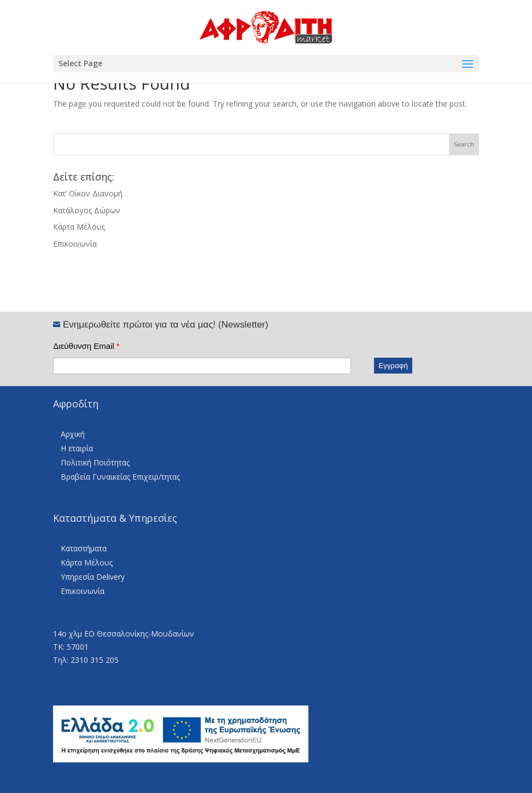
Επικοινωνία (75, 244)
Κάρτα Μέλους (79, 227)
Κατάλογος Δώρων (87, 210)
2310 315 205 (95, 660)
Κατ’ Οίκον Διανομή (88, 193)
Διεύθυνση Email (86, 346)
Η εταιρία (77, 448)
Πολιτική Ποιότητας (95, 462)
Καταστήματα (84, 548)
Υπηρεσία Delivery (93, 577)
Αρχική (73, 434)
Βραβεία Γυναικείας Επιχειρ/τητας (120, 477)
